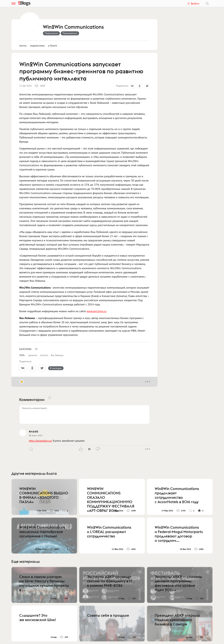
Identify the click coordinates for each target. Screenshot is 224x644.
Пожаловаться (70, 33)
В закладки (56, 368)
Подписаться (51, 33)
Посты (23, 45)
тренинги (33, 355)
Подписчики (37, 45)
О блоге (52, 45)
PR (36, 349)
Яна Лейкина (57, 355)
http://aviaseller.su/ (41, 441)
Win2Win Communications (73, 27)
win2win (44, 355)
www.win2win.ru (97, 311)
